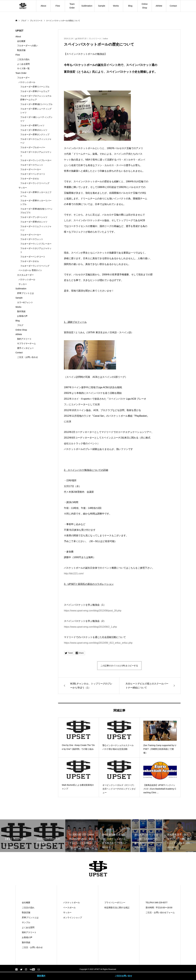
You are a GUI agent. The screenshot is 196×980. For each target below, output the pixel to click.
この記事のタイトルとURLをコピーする (119, 666)
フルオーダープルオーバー (33, 147)
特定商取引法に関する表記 (117, 908)
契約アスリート (24, 339)
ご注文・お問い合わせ (28, 357)
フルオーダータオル (30, 179)
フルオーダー (23, 78)
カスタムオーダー (25, 275)
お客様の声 (22, 316)
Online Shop (145, 6)
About (43, 6)
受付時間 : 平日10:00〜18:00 (159, 908)
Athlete (159, 6)
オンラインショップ (73, 918)
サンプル (26, 922)
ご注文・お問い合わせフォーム (160, 912)
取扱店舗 (21, 50)
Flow (58, 6)
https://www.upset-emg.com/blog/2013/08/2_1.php (90, 627)
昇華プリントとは (25, 293)
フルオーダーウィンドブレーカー (36, 160)
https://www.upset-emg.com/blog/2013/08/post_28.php (93, 611)
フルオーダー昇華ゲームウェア (35, 91)
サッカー (23, 188)
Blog (130, 6)
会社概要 (21, 41)
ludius (106, 39)
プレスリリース (95, 39)
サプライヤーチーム (26, 343)
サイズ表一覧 (23, 68)
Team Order (72, 6)
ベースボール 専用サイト (30, 270)
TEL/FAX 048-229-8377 (157, 903)
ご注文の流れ (23, 59)
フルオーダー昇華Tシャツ (32, 125)
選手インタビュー (25, 348)
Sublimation (87, 6)
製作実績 (21, 311)
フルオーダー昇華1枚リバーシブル (36, 104)
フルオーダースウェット (32, 165)
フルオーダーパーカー (31, 169)
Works (116, 6)
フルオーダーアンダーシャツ (34, 217)
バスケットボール (27, 82)
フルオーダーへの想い (28, 46)
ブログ (20, 325)
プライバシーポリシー (115, 903)
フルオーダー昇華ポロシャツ (34, 130)
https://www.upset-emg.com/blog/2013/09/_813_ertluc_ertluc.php (98, 643)
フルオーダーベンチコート (33, 174)
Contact (173, 6)
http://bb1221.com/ (74, 573)
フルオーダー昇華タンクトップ (35, 134)
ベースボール (69, 908)
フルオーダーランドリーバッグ (35, 183)
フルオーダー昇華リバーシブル (35, 87)
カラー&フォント (25, 302)
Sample (101, 6)
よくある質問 (23, 64)
